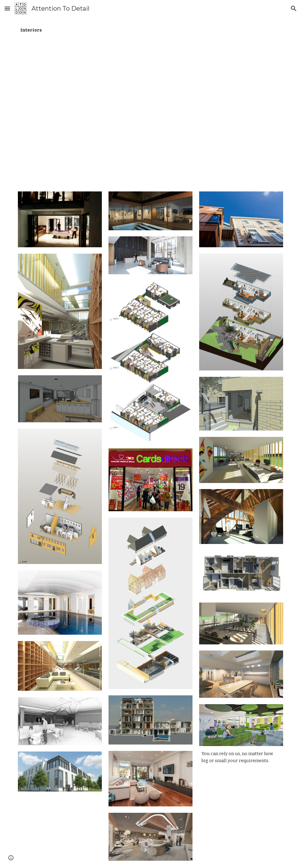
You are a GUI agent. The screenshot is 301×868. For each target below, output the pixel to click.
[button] (7, 8)
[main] (60, 30)
